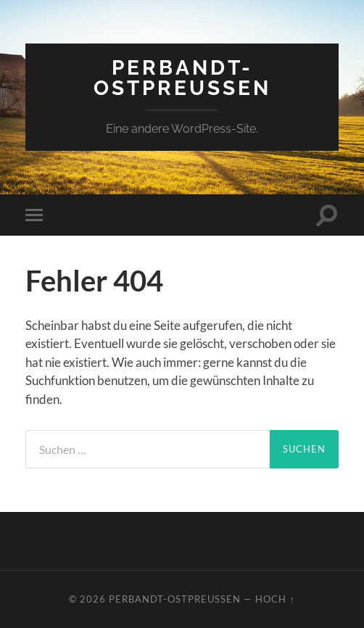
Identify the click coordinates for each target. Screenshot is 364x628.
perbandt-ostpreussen (182, 78)
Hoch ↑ (275, 599)
